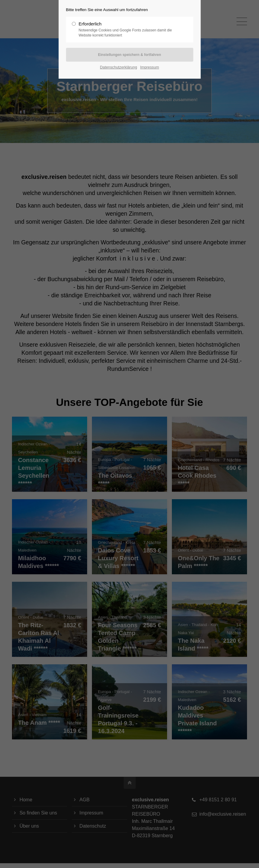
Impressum (150, 67)
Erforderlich (127, 30)
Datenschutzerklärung (119, 67)
